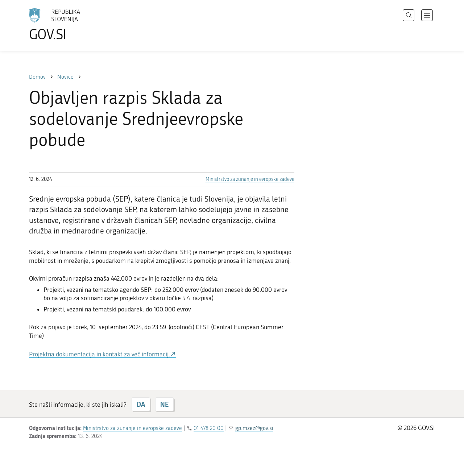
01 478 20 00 (209, 428)
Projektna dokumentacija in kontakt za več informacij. (100, 354)
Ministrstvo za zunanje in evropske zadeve (250, 179)
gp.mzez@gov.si (254, 428)
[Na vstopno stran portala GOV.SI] (75, 25)
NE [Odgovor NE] (164, 404)
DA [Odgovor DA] (141, 404)
